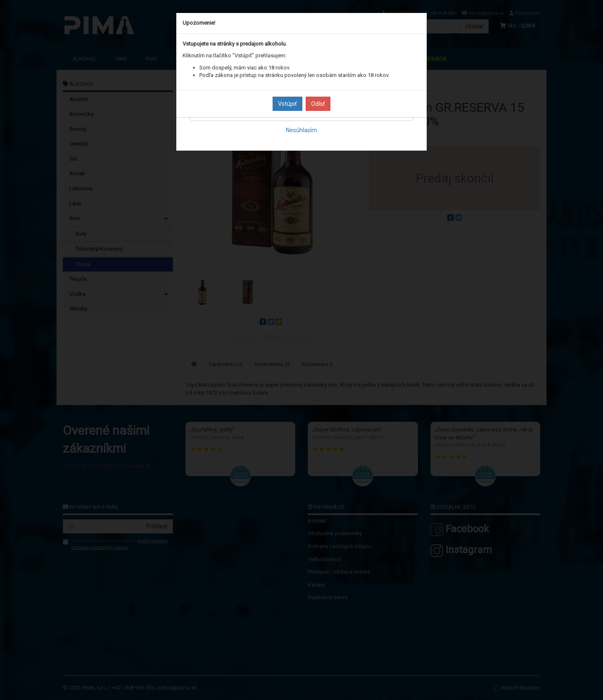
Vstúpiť (287, 104)
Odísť (318, 104)
